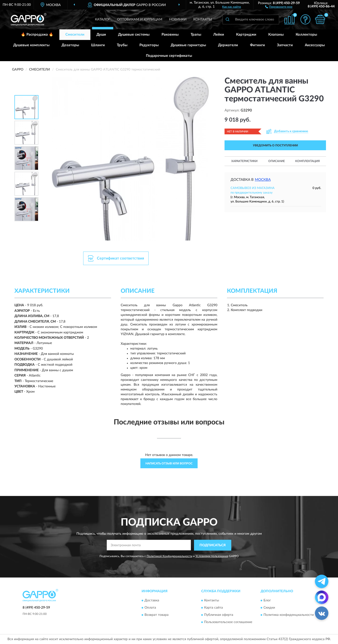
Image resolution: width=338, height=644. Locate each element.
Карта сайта (213, 608)
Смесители (75, 35)
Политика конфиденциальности (289, 615)
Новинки (178, 20)
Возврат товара (156, 615)
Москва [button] (263, 180)
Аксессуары (315, 45)
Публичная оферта (219, 615)
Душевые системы (134, 35)
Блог (267, 601)
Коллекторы (306, 35)
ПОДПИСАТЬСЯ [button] (213, 545)
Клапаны (276, 35)
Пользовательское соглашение (228, 622)
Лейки (219, 35)
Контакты (203, 20)
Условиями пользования (212, 556)
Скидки (269, 608)
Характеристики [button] (244, 161)
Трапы (196, 35)
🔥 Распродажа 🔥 (37, 35)
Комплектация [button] (307, 161)
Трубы (122, 45)
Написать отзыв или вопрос (169, 463)
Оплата (150, 608)
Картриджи (246, 35)
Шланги (98, 45)
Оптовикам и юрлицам (140, 20)
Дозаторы (70, 45)
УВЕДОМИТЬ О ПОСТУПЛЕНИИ (275, 145)
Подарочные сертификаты (169, 56)
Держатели (228, 45)
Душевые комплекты (31, 45)
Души (101, 35)
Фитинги (257, 45)
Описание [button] (277, 161)
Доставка (152, 601)
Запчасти (285, 45)
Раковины (170, 35)
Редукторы (149, 45)
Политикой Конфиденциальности (169, 556)
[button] (279, 7)
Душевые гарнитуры (188, 45)
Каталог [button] (103, 20)
